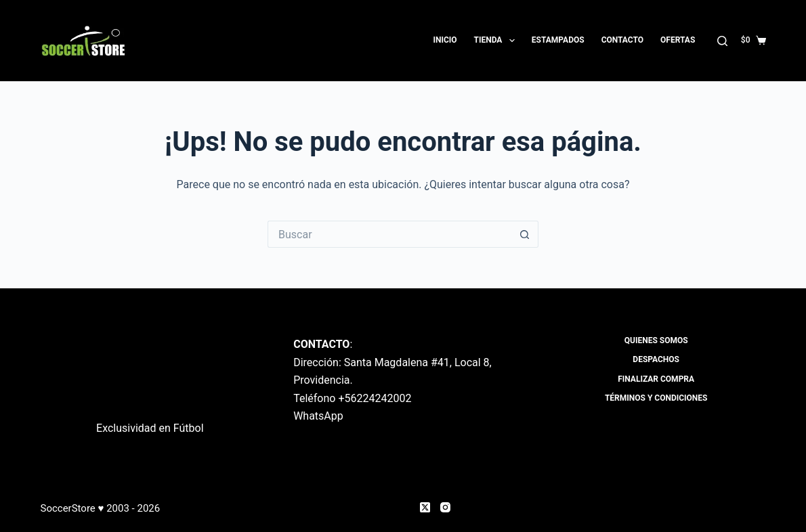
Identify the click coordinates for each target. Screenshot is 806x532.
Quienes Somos (656, 340)
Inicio (445, 40)
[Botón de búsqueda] (525, 234)
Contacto (622, 40)
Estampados (558, 40)
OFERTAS (678, 40)
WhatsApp (318, 416)
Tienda (497, 41)
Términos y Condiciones (656, 398)
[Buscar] (722, 41)
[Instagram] (445, 507)
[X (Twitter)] (425, 507)
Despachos (656, 359)
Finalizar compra (656, 379)
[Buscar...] (389, 234)
